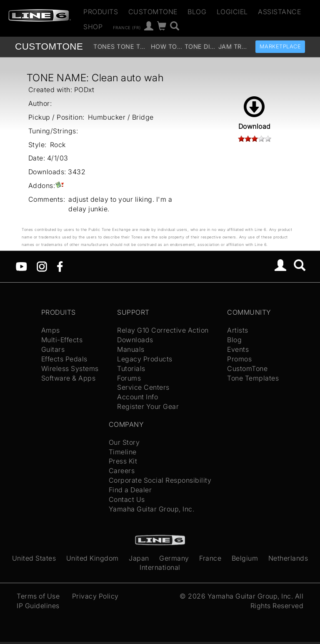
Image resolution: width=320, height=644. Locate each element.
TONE (49, 46)
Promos (239, 359)
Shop (93, 27)
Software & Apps (69, 378)
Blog (197, 12)
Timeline (123, 452)
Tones (104, 46)
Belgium (245, 558)
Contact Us (127, 499)
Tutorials (131, 368)
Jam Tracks (234, 46)
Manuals (131, 349)
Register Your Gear (148, 406)
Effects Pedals (64, 359)
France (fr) (127, 27)
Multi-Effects (62, 340)
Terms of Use (38, 596)
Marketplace (280, 46)
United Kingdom (92, 558)
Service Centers (143, 387)
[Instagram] (42, 266)
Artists (238, 330)
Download (255, 113)
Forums (129, 378)
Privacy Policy (95, 596)
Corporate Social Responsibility (160, 480)
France (210, 558)
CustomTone (153, 12)
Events (238, 349)
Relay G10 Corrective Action (163, 330)
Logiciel (232, 12)
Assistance (279, 12)
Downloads (135, 340)
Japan (139, 558)
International (160, 567)
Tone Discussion (201, 46)
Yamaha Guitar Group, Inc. (152, 509)
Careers (122, 471)
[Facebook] (60, 266)
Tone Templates (133, 46)
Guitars (53, 349)
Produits (101, 12)
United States (34, 558)
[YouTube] (21, 266)
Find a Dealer (130, 490)
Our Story (124, 442)
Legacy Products (145, 359)
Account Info (137, 397)
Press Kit (123, 461)
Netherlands (288, 558)
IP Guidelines (38, 606)
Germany (174, 558)
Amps (51, 330)
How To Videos (167, 46)
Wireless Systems (70, 368)
